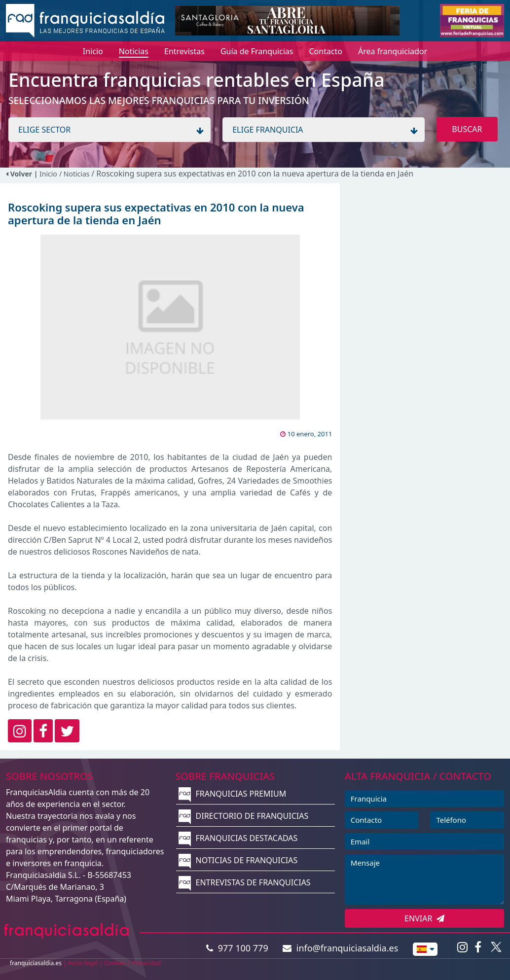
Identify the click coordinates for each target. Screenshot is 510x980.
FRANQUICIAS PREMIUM (232, 794)
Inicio (48, 174)
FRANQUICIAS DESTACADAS (238, 838)
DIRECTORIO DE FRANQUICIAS (243, 816)
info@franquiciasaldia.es (340, 948)
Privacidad (147, 963)
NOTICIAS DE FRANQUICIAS (238, 860)
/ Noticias (75, 174)
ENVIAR (424, 918)
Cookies (115, 963)
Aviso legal (83, 963)
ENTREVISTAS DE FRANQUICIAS (244, 882)
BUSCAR (467, 129)
